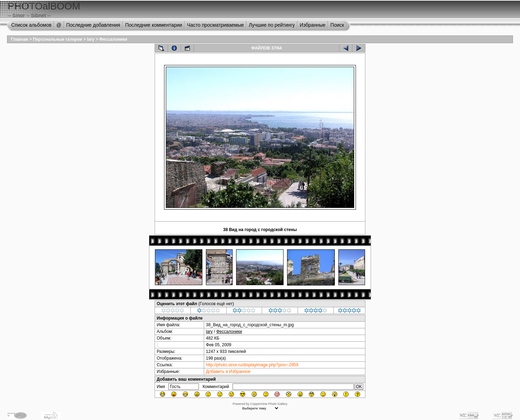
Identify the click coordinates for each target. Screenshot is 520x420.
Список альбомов (31, 25)
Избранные (313, 25)
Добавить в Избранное (228, 372)
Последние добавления (93, 25)
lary (90, 39)
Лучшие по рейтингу (272, 25)
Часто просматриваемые (215, 25)
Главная (19, 39)
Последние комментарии (154, 25)
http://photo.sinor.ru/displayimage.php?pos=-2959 (252, 365)
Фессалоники (113, 39)
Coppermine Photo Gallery (269, 404)
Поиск (337, 25)
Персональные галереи (58, 39)
